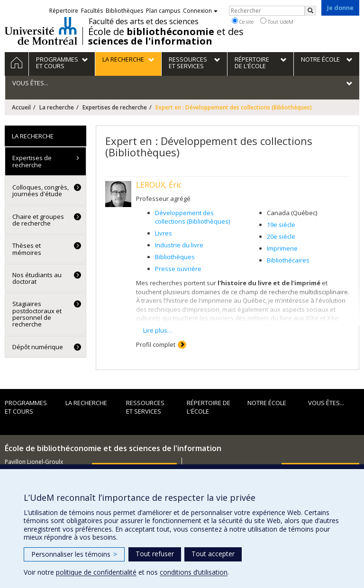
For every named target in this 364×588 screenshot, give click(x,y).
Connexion (200, 11)
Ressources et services (145, 407)
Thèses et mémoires (27, 249)
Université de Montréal (41, 31)
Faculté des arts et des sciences (144, 21)
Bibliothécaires (288, 260)
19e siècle (281, 225)
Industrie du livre (179, 245)
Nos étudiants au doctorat (37, 278)
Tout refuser (155, 554)
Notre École (267, 403)
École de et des (166, 36)
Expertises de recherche (115, 107)
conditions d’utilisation (194, 572)
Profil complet (156, 344)
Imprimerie (282, 248)
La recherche (57, 107)
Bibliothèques (175, 257)
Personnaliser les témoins (74, 554)
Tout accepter (213, 554)
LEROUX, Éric (159, 185)
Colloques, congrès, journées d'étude (41, 190)
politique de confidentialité (96, 572)
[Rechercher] (310, 11)
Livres (164, 233)
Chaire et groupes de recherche (38, 220)
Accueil (21, 107)
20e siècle (281, 236)
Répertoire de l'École (209, 407)
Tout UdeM (277, 21)
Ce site (243, 21)
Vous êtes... (326, 403)
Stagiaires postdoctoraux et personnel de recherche (37, 314)
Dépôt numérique (38, 347)
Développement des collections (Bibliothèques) (192, 217)
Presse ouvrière (178, 269)
